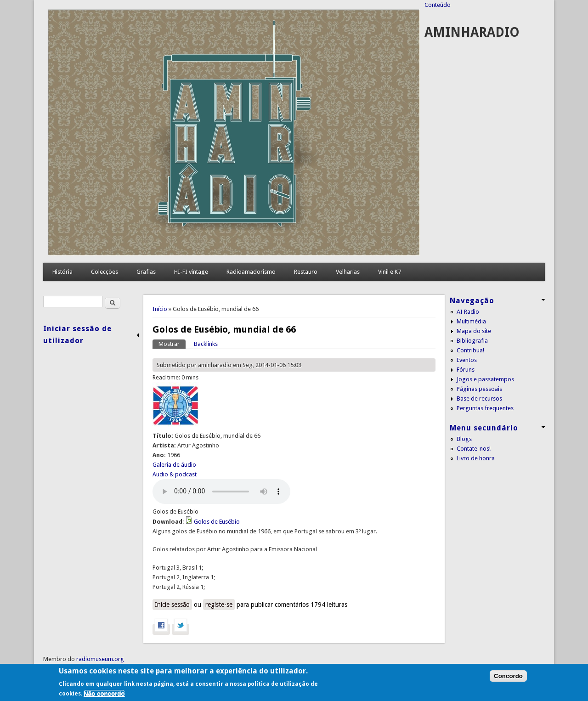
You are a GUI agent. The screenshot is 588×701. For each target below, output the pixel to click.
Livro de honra (476, 458)
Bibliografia (472, 341)
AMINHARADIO (472, 32)
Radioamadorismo (251, 272)
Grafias (146, 272)
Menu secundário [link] (484, 428)
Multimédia (471, 321)
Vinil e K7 (390, 272)
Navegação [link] (472, 301)
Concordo (508, 676)
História (62, 272)
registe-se (219, 605)
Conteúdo (438, 5)
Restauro (306, 272)
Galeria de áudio (174, 465)
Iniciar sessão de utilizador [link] (77, 335)
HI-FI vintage (191, 272)
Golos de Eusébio (217, 522)
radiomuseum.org (100, 659)
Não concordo (104, 693)
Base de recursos (479, 399)
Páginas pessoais (479, 389)
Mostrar (172, 343)
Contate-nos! (474, 449)
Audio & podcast (175, 474)
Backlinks (206, 344)
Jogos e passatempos (485, 379)
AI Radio (468, 312)
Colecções (105, 272)
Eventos (467, 360)
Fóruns (466, 370)
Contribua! (470, 350)
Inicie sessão (172, 605)
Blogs (464, 439)
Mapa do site (474, 331)
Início (160, 309)
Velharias (348, 272)
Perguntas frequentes (485, 408)
